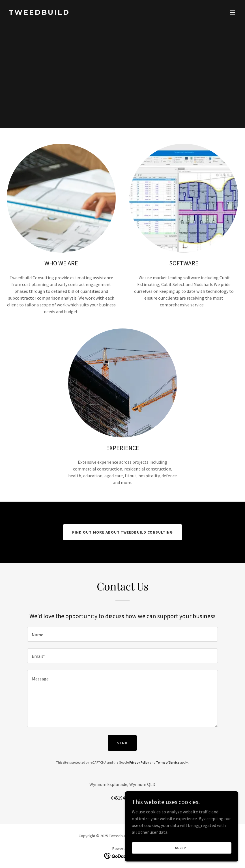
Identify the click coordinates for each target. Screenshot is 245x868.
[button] (233, 12)
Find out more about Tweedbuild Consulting (123, 532)
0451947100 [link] (122, 798)
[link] (39, 13)
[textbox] (122, 634)
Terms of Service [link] (168, 762)
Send (122, 743)
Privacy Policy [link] (139, 762)
